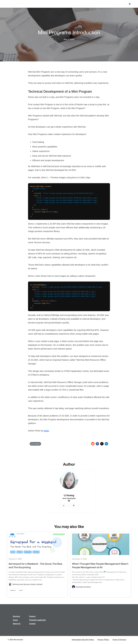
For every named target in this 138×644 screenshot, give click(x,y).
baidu (46, 431)
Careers (32, 616)
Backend (13, 590)
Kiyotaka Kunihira (83, 587)
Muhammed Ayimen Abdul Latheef (27, 584)
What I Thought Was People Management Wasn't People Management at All (100, 565)
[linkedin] (106, 444)
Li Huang (69, 495)
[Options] (130, 4)
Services (16, 616)
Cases (15, 620)
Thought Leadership (37, 620)
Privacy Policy (103, 640)
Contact (32, 624)
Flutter (21, 590)
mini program (35, 444)
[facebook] (97, 444)
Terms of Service (119, 640)
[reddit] (93, 444)
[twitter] (102, 444)
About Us (17, 624)
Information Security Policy (83, 640)
